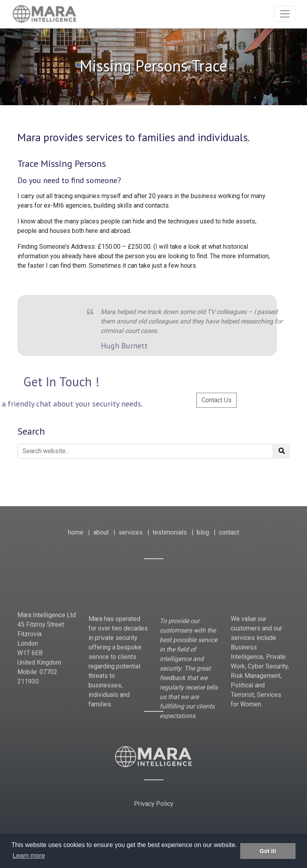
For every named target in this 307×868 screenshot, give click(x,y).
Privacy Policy (154, 804)
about (101, 527)
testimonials (170, 527)
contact (229, 527)
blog (203, 527)
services (131, 527)
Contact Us (217, 408)
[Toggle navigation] (285, 14)
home (76, 527)
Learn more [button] (29, 856)
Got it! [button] (268, 851)
